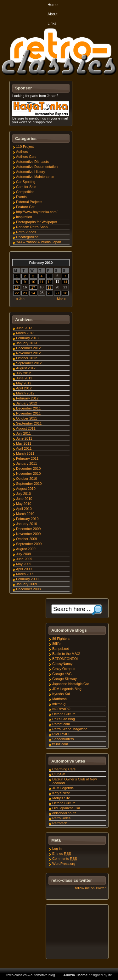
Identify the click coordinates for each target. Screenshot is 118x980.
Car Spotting (26, 182)
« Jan (20, 299)
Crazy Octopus (64, 669)
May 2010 (24, 504)
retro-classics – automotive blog (31, 975)
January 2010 (27, 524)
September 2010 (29, 484)
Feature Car (25, 207)
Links (52, 24)
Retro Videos (26, 232)
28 (65, 293)
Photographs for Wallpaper (37, 222)
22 (17, 293)
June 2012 (24, 378)
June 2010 (24, 499)
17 (33, 287)
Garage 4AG (62, 674)
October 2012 (27, 358)
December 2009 (28, 529)
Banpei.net (61, 649)
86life (56, 644)
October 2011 (27, 418)
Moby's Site (61, 798)
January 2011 (27, 463)
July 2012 (23, 373)
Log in (57, 849)
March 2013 (25, 333)
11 (42, 282)
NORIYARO (61, 709)
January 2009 (27, 584)
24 (33, 293)
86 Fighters (61, 639)
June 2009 (24, 559)
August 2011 (26, 428)
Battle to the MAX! (66, 654)
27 (57, 293)
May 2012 (24, 383)
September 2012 (29, 363)
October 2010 (27, 479)
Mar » (61, 299)
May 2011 (24, 443)
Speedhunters (63, 739)
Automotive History (31, 172)
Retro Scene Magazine (70, 729)
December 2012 (28, 348)
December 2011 (28, 408)
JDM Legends (63, 788)
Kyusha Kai (61, 694)
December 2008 (28, 589)
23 (25, 293)
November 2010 (28, 474)
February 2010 (27, 519)
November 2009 (28, 534)
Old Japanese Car (66, 808)
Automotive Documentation (37, 167)
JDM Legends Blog (67, 689)
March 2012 (25, 393)
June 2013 (24, 328)
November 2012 (28, 353)
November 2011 (28, 413)
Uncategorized (27, 237)
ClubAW (59, 774)
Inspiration (24, 217)
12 (49, 282)
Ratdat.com (61, 724)
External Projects (29, 202)
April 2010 (24, 509)
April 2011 (24, 448)
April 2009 (24, 569)
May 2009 (24, 564)
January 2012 (27, 403)
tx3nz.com (60, 744)
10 (33, 282)
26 (49, 293)
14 (65, 282)
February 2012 (27, 398)
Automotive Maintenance (35, 177)
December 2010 (28, 469)
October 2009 (27, 539)
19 (49, 287)
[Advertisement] (77, 933)
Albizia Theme (76, 975)
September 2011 (29, 423)
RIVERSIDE (62, 734)
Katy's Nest (61, 793)
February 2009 (27, 579)
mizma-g (59, 704)
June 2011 (24, 438)
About (52, 14)
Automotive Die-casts (32, 162)
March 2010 (25, 514)
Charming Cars (64, 769)
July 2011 (23, 433)
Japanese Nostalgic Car (71, 684)
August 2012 (26, 368)
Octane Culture (64, 714)
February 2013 (27, 338)
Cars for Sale (26, 187)
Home (53, 5)
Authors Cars (26, 157)
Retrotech (60, 823)
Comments (65, 859)
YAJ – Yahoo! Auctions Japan (39, 242)
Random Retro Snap (32, 227)
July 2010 (23, 494)
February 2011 (27, 458)
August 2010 (26, 489)
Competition (25, 192)
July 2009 (23, 554)
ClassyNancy (62, 664)
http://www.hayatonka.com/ (37, 212)
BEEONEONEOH (66, 659)
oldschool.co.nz (64, 813)
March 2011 (25, 453)
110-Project (25, 147)
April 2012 (24, 388)
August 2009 (26, 549)
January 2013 (27, 343)
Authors (22, 152)
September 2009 (29, 544)
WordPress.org (64, 864)
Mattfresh (59, 699)
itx (110, 975)
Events (21, 197)
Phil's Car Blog (64, 719)
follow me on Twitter (90, 888)
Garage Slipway (65, 679)
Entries (62, 854)
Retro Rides (61, 818)
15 (17, 287)
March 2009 (25, 574)
